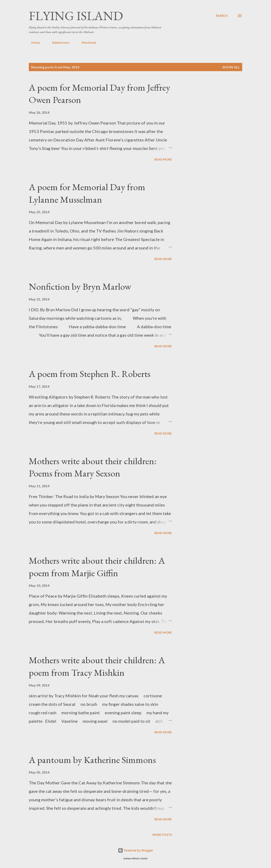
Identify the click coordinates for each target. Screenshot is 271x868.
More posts (162, 835)
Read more (163, 159)
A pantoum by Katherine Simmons (92, 760)
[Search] (222, 16)
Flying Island (76, 16)
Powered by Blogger (135, 850)
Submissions (58, 42)
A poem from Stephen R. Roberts (90, 374)
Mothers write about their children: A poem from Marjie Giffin (97, 567)
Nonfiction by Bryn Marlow (80, 286)
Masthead (86, 42)
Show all (231, 67)
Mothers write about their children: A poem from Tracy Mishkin (97, 666)
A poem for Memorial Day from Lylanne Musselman (87, 193)
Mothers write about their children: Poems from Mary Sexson (93, 467)
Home (33, 42)
